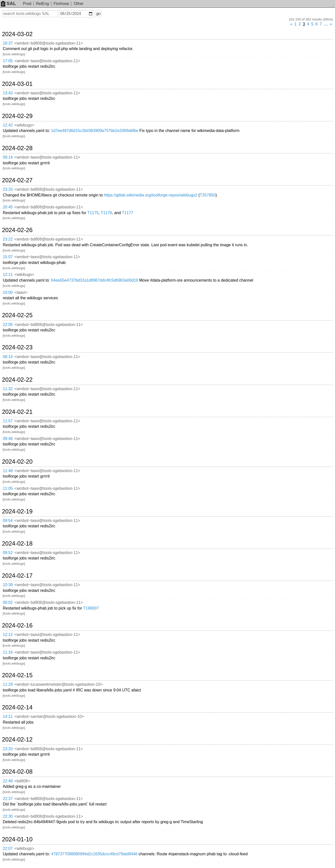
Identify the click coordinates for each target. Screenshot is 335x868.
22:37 (8, 799)
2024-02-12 (17, 740)
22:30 (8, 816)
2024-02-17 (17, 576)
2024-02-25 (17, 315)
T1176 (106, 213)
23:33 (8, 189)
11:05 (8, 488)
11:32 (8, 389)
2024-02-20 (17, 462)
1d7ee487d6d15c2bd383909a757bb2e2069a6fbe (95, 131)
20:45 (8, 207)
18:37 (8, 43)
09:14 (8, 157)
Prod (27, 4)
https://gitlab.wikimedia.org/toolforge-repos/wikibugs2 (151, 195)
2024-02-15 (17, 675)
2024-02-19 (17, 511)
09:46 (8, 439)
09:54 (8, 521)
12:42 (8, 125)
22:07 (8, 848)
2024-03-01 (17, 84)
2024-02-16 (17, 625)
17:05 (8, 61)
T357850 (208, 195)
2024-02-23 (17, 347)
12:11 (8, 275)
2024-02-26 (17, 230)
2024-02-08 (17, 772)
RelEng (42, 4)
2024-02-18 (17, 544)
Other (79, 4)
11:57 (8, 421)
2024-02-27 (17, 180)
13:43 (8, 93)
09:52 (8, 553)
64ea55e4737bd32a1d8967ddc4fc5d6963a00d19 (95, 280)
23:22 (8, 239)
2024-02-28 (17, 148)
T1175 (93, 213)
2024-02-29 (17, 116)
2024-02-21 (17, 412)
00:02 (8, 602)
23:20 (8, 749)
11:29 (8, 684)
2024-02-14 (17, 707)
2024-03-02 (17, 34)
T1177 (128, 213)
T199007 (91, 608)
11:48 (8, 471)
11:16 (8, 652)
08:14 (8, 357)
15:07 (8, 257)
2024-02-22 (17, 380)
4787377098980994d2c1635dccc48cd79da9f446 (94, 854)
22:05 (8, 325)
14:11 (8, 716)
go (98, 14)
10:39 (8, 585)
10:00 (8, 292)
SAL (8, 3)
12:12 (8, 635)
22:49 (8, 781)
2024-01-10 (17, 839)
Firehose (61, 4)
